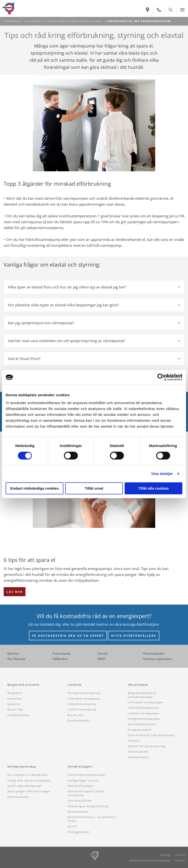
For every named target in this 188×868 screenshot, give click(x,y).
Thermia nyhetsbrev (158, 659)
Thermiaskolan (154, 653)
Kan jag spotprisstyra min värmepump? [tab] (41, 323)
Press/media (62, 653)
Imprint (180, 860)
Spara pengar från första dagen (74, 21)
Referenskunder (18, 797)
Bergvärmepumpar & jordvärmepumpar (142, 695)
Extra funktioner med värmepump (151, 735)
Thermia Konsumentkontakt (86, 775)
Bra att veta (15, 709)
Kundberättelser (18, 715)
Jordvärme (14, 699)
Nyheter (13, 653)
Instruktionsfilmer (80, 800)
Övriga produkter (140, 730)
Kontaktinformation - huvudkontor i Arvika (92, 819)
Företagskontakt (79, 832)
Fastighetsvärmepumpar (144, 719)
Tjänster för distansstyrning (147, 746)
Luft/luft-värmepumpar (144, 713)
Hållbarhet (60, 659)
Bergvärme (15, 693)
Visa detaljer (162, 474)
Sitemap (165, 855)
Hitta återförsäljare (81, 786)
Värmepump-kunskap (22, 767)
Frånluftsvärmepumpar (144, 708)
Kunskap (34, 21)
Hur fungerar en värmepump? (28, 775)
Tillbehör (134, 741)
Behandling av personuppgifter (150, 860)
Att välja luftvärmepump (84, 693)
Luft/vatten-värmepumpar (146, 702)
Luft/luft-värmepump (82, 709)
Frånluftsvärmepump (82, 704)
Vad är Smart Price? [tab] (24, 359)
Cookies (180, 855)
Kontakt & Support (80, 767)
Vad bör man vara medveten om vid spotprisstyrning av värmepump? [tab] (66, 341)
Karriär (103, 653)
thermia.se (13, 21)
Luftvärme (74, 685)
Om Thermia (16, 659)
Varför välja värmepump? (25, 786)
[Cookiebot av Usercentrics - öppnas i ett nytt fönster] (161, 377)
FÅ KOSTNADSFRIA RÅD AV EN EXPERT (68, 636)
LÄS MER (15, 592)
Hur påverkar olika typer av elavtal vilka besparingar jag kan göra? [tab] (63, 305)
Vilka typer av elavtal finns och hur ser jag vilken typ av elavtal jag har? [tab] (67, 287)
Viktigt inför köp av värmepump (29, 780)
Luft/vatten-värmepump (84, 699)
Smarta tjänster (138, 751)
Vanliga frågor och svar (83, 780)
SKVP (101, 659)
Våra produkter (138, 685)
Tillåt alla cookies (153, 488)
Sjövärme (14, 704)
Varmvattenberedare (142, 724)
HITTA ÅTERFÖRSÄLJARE (134, 636)
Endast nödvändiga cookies (35, 488)
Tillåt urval (94, 488)
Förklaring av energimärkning (88, 806)
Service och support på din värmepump (86, 793)
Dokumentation (138, 757)
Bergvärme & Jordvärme (23, 685)
